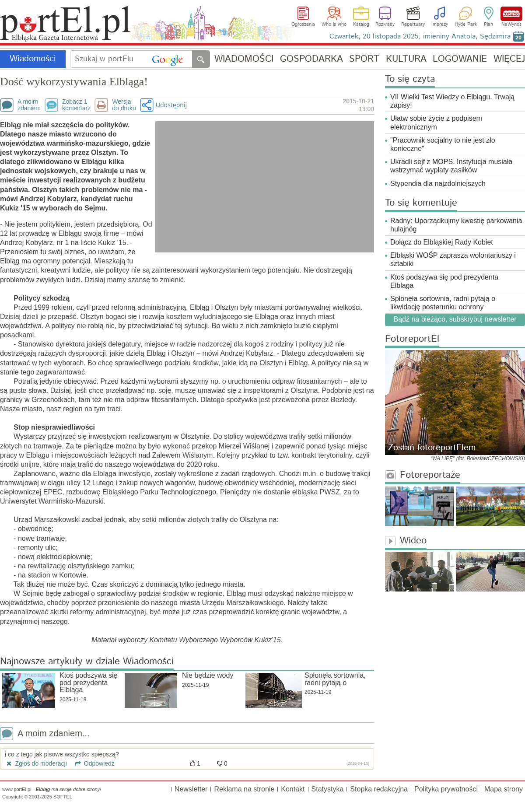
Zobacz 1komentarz (76, 105)
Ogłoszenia (303, 24)
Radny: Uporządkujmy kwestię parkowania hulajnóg (456, 225)
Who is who (334, 24)
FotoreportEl (412, 339)
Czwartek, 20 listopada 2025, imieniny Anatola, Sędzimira (420, 37)
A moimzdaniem (29, 105)
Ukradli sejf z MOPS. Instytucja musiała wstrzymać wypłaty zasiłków (451, 166)
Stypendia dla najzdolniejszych (438, 184)
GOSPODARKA (311, 59)
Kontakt (293, 789)
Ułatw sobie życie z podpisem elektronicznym (436, 122)
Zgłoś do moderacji (36, 763)
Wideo (406, 541)
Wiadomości (33, 59)
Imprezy (440, 24)
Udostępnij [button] (171, 105)
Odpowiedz (92, 763)
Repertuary (413, 24)
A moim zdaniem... (45, 734)
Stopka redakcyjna (379, 789)
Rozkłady (385, 24)
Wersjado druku (124, 105)
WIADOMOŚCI (244, 59)
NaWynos (511, 14)
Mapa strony (504, 789)
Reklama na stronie (244, 789)
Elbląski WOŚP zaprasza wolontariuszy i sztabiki (453, 259)
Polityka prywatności (446, 789)
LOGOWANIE (460, 59)
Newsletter (191, 789)
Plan (488, 24)
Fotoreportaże (423, 475)
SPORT (364, 59)
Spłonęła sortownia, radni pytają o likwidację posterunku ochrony (443, 303)
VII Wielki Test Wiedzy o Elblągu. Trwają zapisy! (452, 101)
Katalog (361, 24)
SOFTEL (63, 797)
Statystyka (328, 789)
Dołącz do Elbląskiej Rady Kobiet (442, 242)
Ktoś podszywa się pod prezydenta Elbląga (444, 281)
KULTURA (406, 59)
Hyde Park (466, 24)
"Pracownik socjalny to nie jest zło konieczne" (443, 144)
